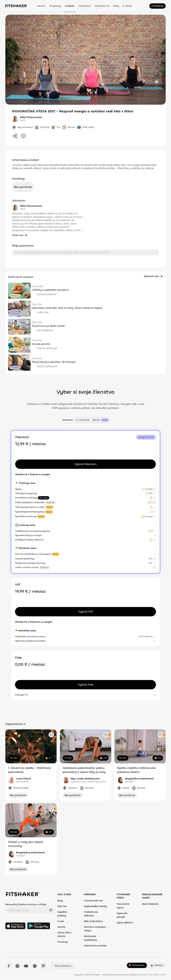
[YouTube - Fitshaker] (26, 966)
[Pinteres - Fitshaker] (43, 966)
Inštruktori (85, 6)
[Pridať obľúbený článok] (27, 286)
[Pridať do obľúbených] (23, 136)
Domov (41, 6)
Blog (116, 6)
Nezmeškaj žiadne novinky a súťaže (26, 904)
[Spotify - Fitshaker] (35, 966)
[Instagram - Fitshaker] (17, 966)
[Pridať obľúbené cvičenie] (51, 735)
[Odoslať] (50, 910)
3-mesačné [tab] (83, 420)
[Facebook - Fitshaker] (9, 966)
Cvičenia (70, 6)
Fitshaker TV (102, 6)
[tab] (101, 420)
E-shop (127, 6)
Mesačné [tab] (68, 420)
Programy (55, 6)
